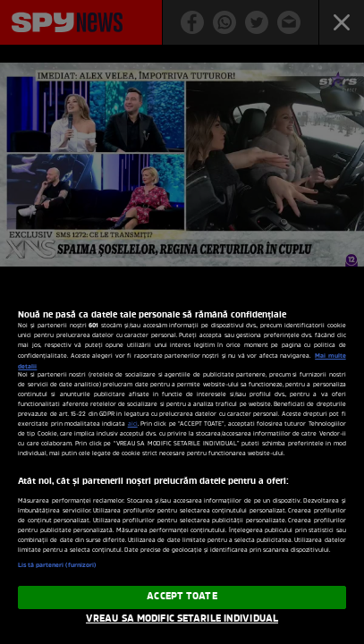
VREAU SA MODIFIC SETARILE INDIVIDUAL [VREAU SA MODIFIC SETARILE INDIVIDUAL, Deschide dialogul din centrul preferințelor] (182, 619)
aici (133, 424)
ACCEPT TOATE (182, 597)
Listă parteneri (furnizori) (57, 565)
